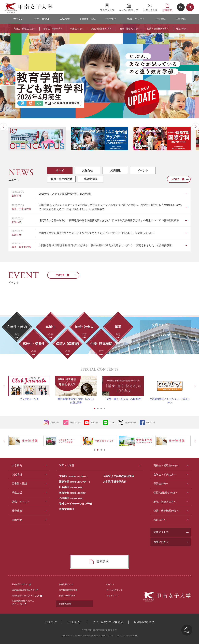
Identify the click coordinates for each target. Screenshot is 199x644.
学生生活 (111, 19)
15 (120, 131)
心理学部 (72, 498)
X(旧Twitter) (130, 423)
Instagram (55, 423)
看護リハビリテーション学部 (75, 504)
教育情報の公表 (66, 584)
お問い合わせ (150, 10)
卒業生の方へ (77, 29)
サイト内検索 (190, 7)
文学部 (74, 476)
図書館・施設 (88, 19)
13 (113, 131)
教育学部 (73, 493)
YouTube (95, 423)
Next (196, 127)
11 (106, 131)
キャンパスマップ (129, 10)
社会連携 (161, 19)
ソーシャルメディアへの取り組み (108, 622)
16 (123, 131)
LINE (112, 423)
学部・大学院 (42, 19)
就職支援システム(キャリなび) (27, 596)
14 (116, 131)
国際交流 (181, 19)
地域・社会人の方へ (129, 29)
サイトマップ (112, 596)
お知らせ (88, 171)
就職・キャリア (136, 19)
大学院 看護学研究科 (115, 482)
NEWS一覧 (178, 179)
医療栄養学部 (67, 509)
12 (110, 131)
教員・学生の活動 (61, 179)
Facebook (151, 423)
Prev (3, 127)
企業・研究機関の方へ (158, 29)
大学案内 (18, 19)
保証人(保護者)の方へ (101, 29)
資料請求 (167, 10)
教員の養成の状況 (67, 596)
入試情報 (65, 19)
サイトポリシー (75, 622)
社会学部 (72, 487)
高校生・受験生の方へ (24, 29)
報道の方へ (182, 29)
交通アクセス (107, 10)
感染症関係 (91, 179)
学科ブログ (75, 423)
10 (103, 131)
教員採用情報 (65, 604)
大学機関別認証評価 (68, 590)
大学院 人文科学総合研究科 (118, 476)
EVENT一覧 (62, 275)
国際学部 (75, 482)
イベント (143, 171)
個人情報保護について (144, 622)
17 (126, 131)
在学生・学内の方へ (53, 29)
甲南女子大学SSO (21, 584)
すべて (60, 171)
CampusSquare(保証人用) (25, 590)
